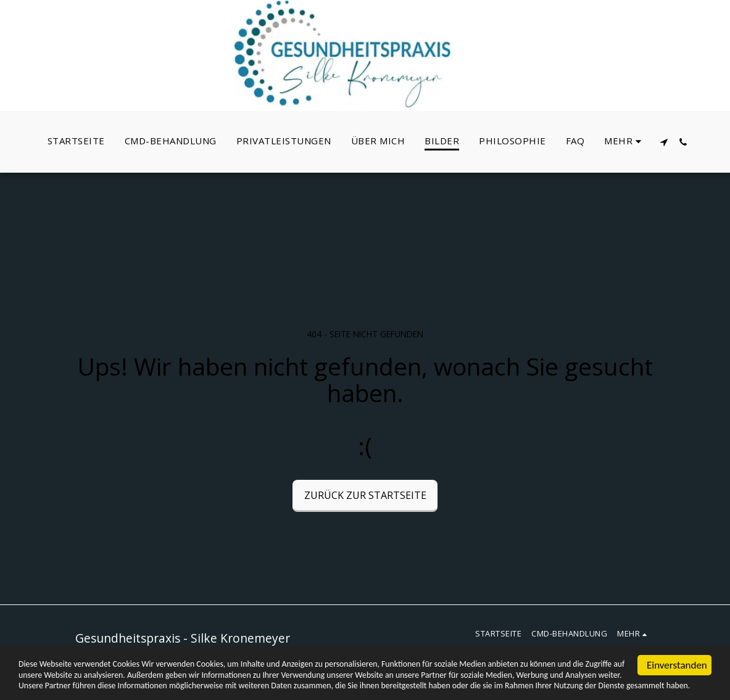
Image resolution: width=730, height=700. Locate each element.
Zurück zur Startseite (365, 495)
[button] (664, 142)
